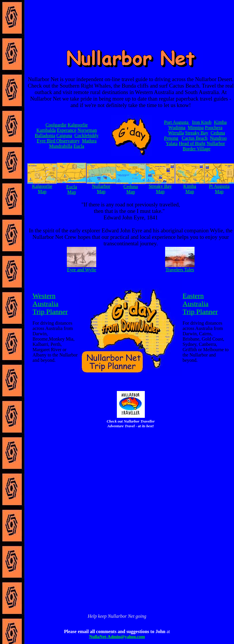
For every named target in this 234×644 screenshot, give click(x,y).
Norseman (87, 130)
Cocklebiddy (87, 135)
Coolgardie (56, 125)
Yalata (172, 143)
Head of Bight (192, 143)
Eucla (79, 146)
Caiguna (64, 135)
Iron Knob (202, 122)
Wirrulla (176, 133)
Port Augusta (177, 122)
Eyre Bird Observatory (58, 141)
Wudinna (177, 128)
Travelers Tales (180, 270)
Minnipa (196, 128)
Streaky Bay (197, 133)
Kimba (220, 122)
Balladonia (45, 135)
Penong (171, 138)
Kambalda (46, 130)
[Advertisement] (131, 474)
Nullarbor (216, 143)
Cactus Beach (195, 138)
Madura (89, 141)
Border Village (197, 149)
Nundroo (218, 138)
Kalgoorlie (78, 125)
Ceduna (218, 133)
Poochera (214, 128)
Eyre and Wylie (82, 270)
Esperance (67, 130)
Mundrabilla (61, 146)
